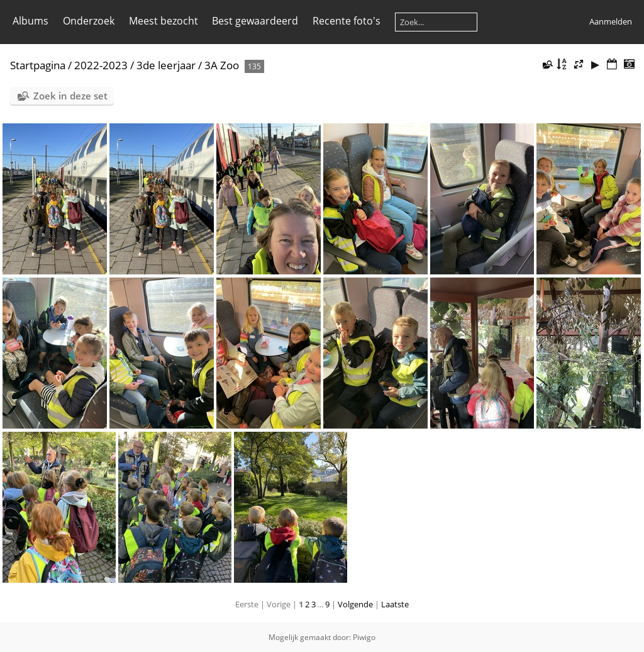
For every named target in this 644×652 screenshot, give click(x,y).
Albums (31, 21)
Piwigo (364, 637)
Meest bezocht (164, 21)
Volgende (355, 604)
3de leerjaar (166, 65)
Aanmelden (611, 21)
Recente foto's (347, 21)
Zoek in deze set (70, 96)
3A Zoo (222, 65)
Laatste (395, 604)
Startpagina (38, 65)
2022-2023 (101, 65)
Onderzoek (89, 21)
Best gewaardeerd (255, 21)
